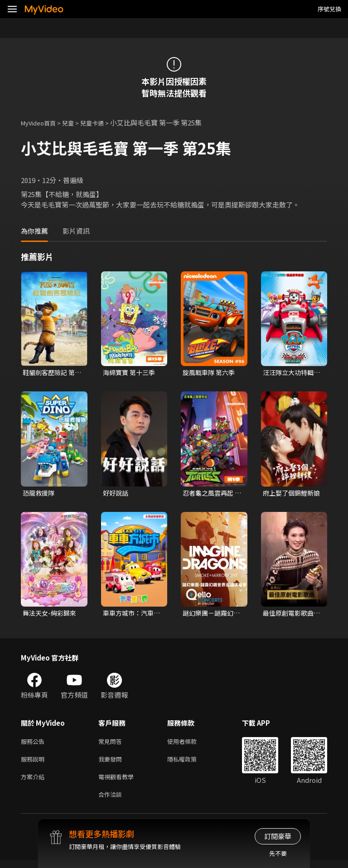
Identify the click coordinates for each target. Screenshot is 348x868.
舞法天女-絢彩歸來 (51, 615)
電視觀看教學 (119, 783)
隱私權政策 (190, 764)
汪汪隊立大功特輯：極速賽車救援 (290, 373)
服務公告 (34, 745)
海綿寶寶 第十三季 (131, 373)
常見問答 (112, 745)
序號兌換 (329, 9)
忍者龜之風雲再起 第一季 (210, 494)
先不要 (278, 853)
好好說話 (116, 494)
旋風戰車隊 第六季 (210, 373)
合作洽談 (112, 802)
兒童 (75, 123)
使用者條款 (190, 745)
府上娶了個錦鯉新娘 (290, 494)
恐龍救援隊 (40, 494)
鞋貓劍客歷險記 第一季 (51, 373)
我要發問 (112, 764)
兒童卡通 (102, 123)
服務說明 (34, 764)
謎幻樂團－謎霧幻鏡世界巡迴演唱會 (210, 615)
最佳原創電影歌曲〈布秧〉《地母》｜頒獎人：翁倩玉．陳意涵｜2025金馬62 (292, 615)
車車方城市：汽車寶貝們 (130, 615)
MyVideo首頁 (41, 123)
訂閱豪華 (278, 836)
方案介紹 (34, 783)
